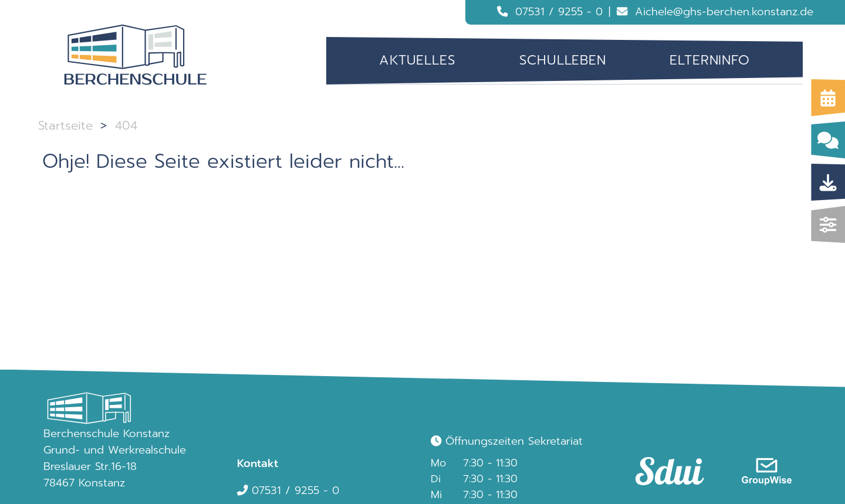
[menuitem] (418, 60)
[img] (828, 224)
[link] (665, 460)
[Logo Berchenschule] (136, 55)
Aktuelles (418, 60)
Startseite (65, 126)
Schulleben (563, 60)
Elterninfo (710, 60)
